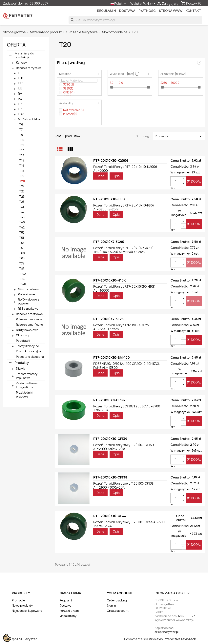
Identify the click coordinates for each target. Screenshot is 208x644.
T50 (22, 233)
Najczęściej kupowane (27, 611)
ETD (21, 83)
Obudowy (23, 335)
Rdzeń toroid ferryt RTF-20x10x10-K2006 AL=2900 (125, 169)
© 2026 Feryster (24, 639)
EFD (21, 78)
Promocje (18, 600)
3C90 (69, 84)
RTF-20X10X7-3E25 (108, 319)
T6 (21, 124)
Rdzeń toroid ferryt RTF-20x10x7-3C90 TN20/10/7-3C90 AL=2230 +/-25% (123, 250)
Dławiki (21, 369)
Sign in (111, 605)
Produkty (22, 363)
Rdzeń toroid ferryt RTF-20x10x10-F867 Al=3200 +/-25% (124, 207)
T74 (22, 263)
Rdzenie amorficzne (30, 325)
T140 (23, 284)
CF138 (69, 92)
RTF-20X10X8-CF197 (109, 400)
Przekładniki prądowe (24, 394)
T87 (22, 269)
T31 (22, 207)
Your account (120, 593)
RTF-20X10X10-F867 (109, 199)
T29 (22, 196)
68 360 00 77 (39, 3)
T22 (22, 186)
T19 (22, 176)
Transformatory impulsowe (27, 376)
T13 (22, 155)
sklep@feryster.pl (166, 632)
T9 (21, 135)
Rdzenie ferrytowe (29, 68)
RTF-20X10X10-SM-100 (112, 358)
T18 (22, 171)
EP (20, 109)
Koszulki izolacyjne (29, 351)
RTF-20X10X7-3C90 (109, 242)
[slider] (112, 87)
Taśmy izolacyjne (28, 346)
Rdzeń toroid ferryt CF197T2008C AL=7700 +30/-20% (127, 408)
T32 (22, 212)
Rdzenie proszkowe (29, 314)
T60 (22, 253)
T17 (22, 150)
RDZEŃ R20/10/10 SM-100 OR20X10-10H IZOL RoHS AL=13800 (127, 366)
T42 (22, 227)
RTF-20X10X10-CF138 (110, 477)
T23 (22, 191)
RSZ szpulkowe (28, 309)
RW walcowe (26, 294)
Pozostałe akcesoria (30, 357)
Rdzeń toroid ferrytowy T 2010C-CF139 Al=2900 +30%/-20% (124, 447)
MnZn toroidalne (29, 119)
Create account (118, 611)
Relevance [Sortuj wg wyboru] (179, 136)
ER (20, 104)
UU (20, 88)
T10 (22, 140)
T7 (21, 130)
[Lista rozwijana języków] (119, 4)
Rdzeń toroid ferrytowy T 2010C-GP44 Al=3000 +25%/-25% (130, 524)
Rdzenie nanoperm (29, 319)
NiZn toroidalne (28, 289)
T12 (22, 145)
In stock (70, 114)
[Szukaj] (135, 20)
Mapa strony (68, 616)
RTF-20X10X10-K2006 (111, 161)
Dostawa (127, 11)
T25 (22, 202)
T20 (22, 181)
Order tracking (117, 600)
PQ (20, 99)
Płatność (147, 11)
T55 (22, 243)
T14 (22, 160)
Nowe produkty (22, 605)
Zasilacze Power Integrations (27, 385)
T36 (22, 217)
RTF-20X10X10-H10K (110, 280)
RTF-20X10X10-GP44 (110, 516)
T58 (22, 248)
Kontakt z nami (69, 611)
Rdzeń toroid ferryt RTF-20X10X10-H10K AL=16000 (124, 288)
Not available (74, 110)
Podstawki (23, 341)
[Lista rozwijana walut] (150, 4)
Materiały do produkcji (24, 55)
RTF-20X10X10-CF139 (110, 439)
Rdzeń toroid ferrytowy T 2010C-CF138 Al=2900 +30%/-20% (124, 485)
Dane (100, 176)
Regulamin (106, 11)
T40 (22, 222)
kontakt (193, 11)
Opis (116, 176)
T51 (22, 238)
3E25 (68, 88)
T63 (22, 258)
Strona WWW (171, 11)
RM (20, 94)
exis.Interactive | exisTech (176, 639)
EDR (21, 114)
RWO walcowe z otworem (29, 301)
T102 (23, 274)
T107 (22, 279)
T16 (22, 166)
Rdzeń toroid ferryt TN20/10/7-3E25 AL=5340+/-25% (121, 327)
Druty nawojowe (27, 330)
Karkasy (21, 62)
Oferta (16, 45)
